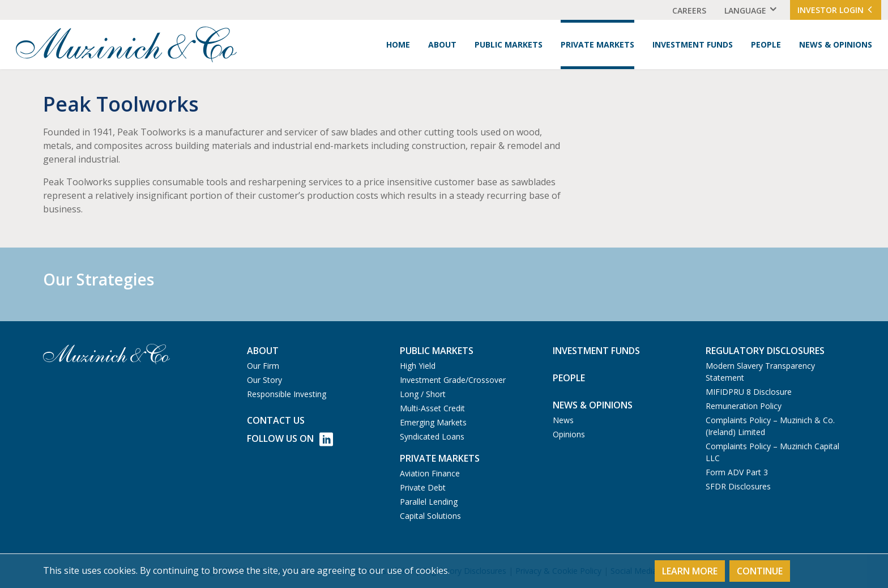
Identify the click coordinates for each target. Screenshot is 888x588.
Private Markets (597, 44)
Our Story (264, 380)
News (563, 420)
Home (398, 44)
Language (745, 10)
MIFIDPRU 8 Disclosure (749, 392)
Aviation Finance (430, 473)
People (766, 44)
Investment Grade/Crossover (453, 380)
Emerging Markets (433, 422)
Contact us (276, 420)
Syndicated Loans (432, 436)
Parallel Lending (429, 502)
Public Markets (509, 44)
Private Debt (423, 487)
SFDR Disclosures (738, 486)
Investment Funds (693, 44)
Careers (689, 10)
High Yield (418, 366)
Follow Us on (290, 439)
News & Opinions (836, 44)
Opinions (569, 434)
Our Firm (263, 366)
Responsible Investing (287, 394)
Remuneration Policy (744, 406)
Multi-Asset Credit (432, 408)
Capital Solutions (430, 516)
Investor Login (836, 10)
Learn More (690, 571)
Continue (760, 571)
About (442, 44)
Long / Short (423, 394)
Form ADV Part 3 (737, 472)
